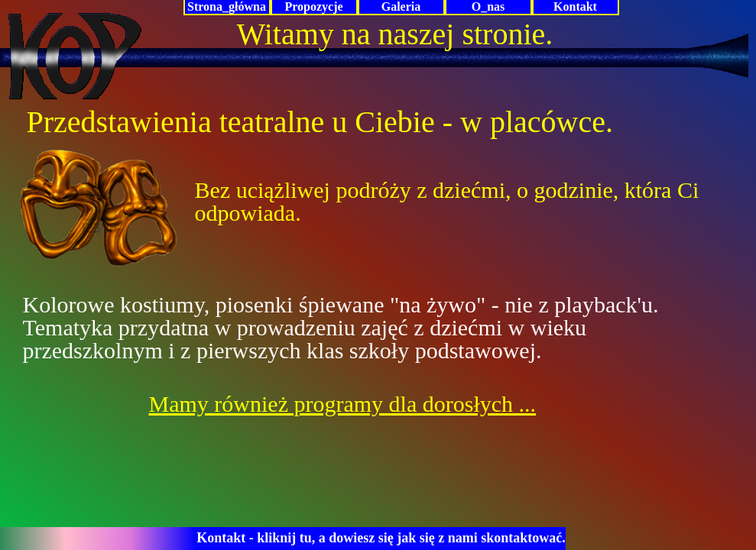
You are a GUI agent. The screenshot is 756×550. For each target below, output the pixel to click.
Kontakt (575, 6)
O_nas (488, 6)
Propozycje (313, 6)
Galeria (401, 6)
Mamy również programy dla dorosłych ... (343, 404)
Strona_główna (227, 6)
